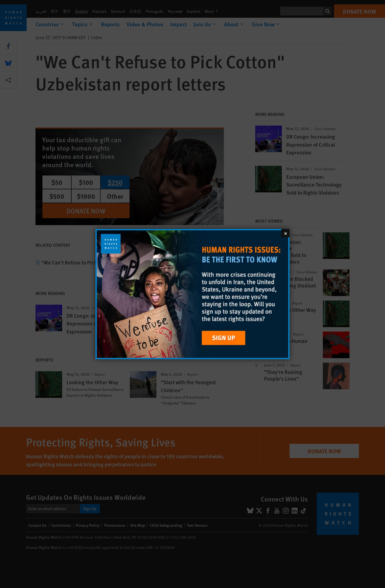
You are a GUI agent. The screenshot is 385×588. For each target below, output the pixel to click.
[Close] (285, 233)
